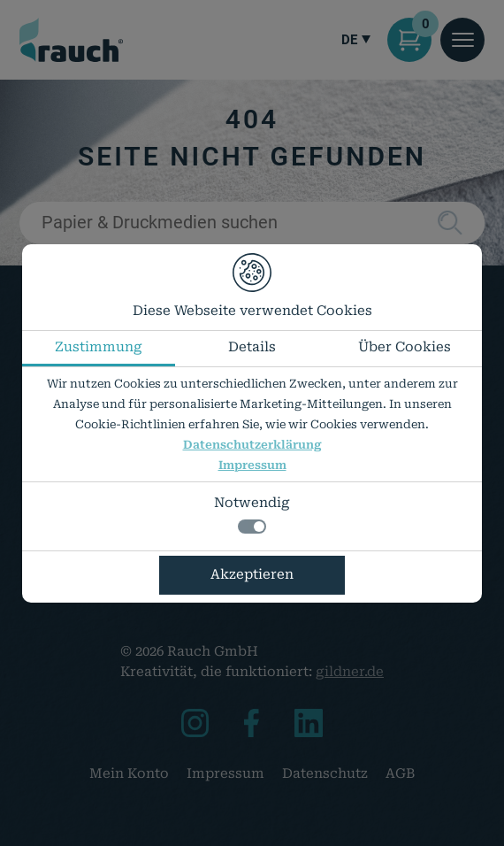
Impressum (252, 465)
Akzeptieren (252, 574)
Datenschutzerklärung (252, 445)
